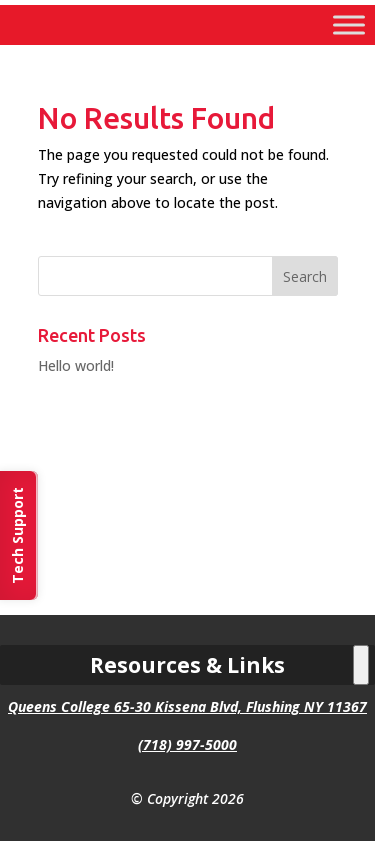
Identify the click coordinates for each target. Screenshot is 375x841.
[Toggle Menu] (349, 24)
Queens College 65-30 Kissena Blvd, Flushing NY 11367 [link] (187, 706)
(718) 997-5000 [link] (187, 744)
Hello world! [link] (76, 365)
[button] (305, 276)
